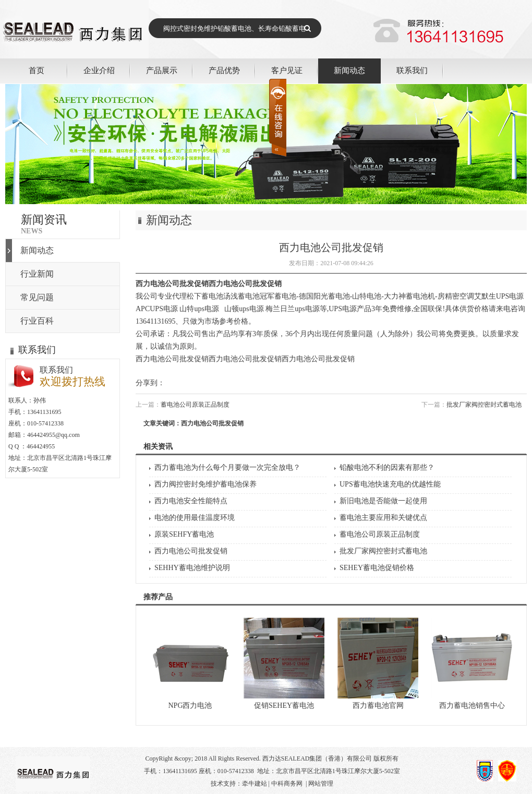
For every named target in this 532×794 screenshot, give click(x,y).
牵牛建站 (255, 784)
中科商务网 (287, 784)
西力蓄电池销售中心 (472, 706)
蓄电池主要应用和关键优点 (383, 518)
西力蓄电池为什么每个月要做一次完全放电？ (227, 467)
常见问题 (37, 297)
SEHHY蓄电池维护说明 (192, 568)
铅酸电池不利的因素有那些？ (387, 467)
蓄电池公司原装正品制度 (195, 405)
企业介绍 (99, 70)
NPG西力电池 (190, 706)
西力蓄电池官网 (378, 706)
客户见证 (287, 70)
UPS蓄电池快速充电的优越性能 (390, 484)
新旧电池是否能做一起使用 (383, 501)
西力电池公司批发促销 (191, 551)
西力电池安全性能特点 (191, 501)
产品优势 (224, 70)
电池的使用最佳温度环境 (195, 518)
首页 (37, 70)
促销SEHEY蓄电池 (284, 706)
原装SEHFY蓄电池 (184, 534)
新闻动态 (349, 70)
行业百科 (37, 321)
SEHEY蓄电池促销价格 (377, 568)
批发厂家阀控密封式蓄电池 (484, 405)
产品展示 (162, 70)
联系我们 (412, 70)
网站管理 (321, 784)
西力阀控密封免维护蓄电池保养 (205, 484)
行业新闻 (37, 274)
